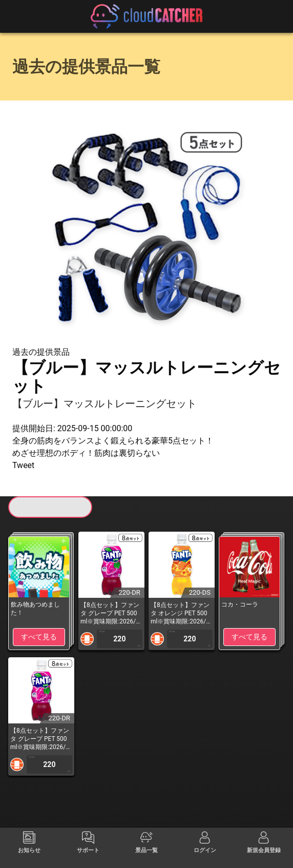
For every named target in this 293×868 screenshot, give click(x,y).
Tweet (23, 465)
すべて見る (39, 637)
